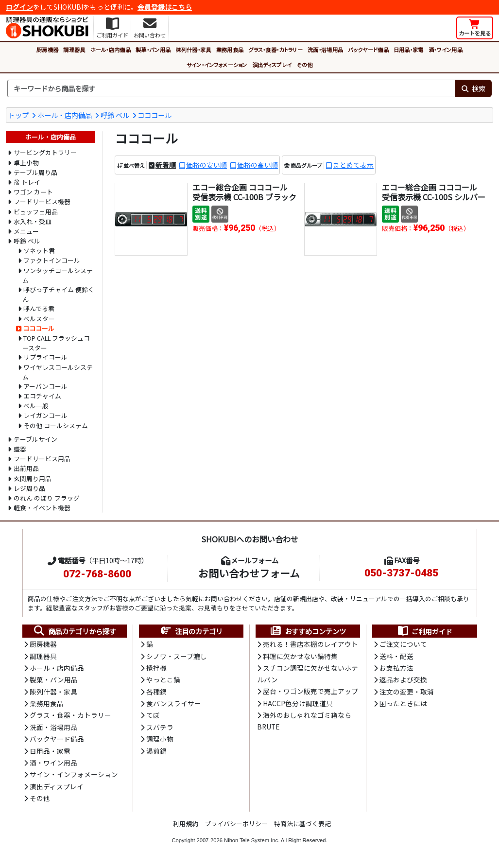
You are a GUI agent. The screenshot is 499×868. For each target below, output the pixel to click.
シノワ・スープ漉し (177, 656)
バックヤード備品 (368, 50)
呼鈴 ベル (115, 115)
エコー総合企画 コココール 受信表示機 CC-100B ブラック (244, 192)
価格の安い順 (206, 165)
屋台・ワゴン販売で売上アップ (310, 691)
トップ (18, 115)
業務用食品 (230, 50)
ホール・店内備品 (111, 50)
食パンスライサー (174, 703)
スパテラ (160, 727)
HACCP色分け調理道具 (298, 703)
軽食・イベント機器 (42, 508)
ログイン (19, 7)
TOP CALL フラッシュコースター (56, 343)
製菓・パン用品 (153, 50)
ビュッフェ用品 (36, 212)
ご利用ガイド (424, 631)
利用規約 (186, 824)
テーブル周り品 (35, 172)
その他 (304, 65)
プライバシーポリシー (236, 824)
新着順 (166, 165)
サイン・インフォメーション (217, 65)
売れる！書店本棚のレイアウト (310, 644)
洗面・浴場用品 (325, 50)
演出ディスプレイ (272, 65)
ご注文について (403, 644)
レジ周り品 (29, 488)
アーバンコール (45, 386)
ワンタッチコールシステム (58, 275)
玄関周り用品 (33, 478)
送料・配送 (396, 656)
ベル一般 (36, 406)
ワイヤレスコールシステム (58, 372)
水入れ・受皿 (33, 221)
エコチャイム (42, 396)
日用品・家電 (409, 50)
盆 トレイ (27, 182)
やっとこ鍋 (163, 679)
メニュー (26, 231)
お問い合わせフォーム (249, 573)
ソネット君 (39, 251)
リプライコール (45, 357)
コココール (155, 115)
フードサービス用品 (42, 459)
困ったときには (403, 703)
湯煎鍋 (156, 751)
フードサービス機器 (42, 201)
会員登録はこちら (165, 7)
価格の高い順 (258, 165)
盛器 (20, 449)
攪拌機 (156, 668)
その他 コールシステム (56, 425)
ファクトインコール (52, 260)
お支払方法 (396, 668)
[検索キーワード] (231, 88)
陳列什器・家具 (193, 50)
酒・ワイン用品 (446, 50)
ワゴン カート (33, 192)
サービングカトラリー (45, 152)
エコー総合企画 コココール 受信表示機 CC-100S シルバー (434, 192)
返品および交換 (403, 679)
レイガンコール (45, 415)
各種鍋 (156, 692)
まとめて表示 (353, 165)
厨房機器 (47, 50)
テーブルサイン (35, 439)
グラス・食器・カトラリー (275, 50)
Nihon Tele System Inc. (252, 840)
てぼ (153, 715)
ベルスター (39, 319)
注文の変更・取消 (407, 692)
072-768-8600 (97, 574)
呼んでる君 (39, 308)
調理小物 (160, 739)
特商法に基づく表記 (302, 824)
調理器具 (74, 50)
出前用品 (26, 468)
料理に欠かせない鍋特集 (300, 656)
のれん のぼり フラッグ (47, 498)
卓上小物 (26, 163)
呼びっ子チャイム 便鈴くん (59, 294)
